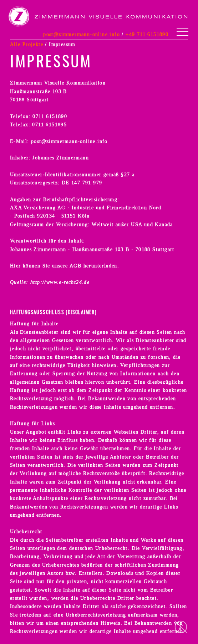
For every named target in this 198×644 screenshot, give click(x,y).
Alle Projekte (27, 44)
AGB (75, 266)
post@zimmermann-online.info (82, 34)
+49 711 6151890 (147, 34)
